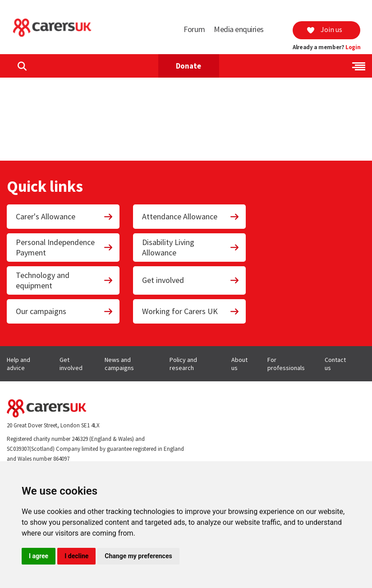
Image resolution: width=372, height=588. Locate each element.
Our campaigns (64, 311)
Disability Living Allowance (191, 247)
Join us (324, 29)
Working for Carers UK (191, 311)
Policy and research (183, 364)
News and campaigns (119, 364)
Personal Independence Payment (64, 247)
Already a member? (326, 47)
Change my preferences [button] (138, 556)
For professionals (286, 364)
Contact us (335, 364)
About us (239, 364)
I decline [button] (76, 556)
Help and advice (18, 364)
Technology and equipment (64, 280)
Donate (188, 66)
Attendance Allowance (191, 216)
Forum (194, 29)
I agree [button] (39, 556)
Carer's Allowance (64, 216)
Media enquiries (239, 29)
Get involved (191, 280)
